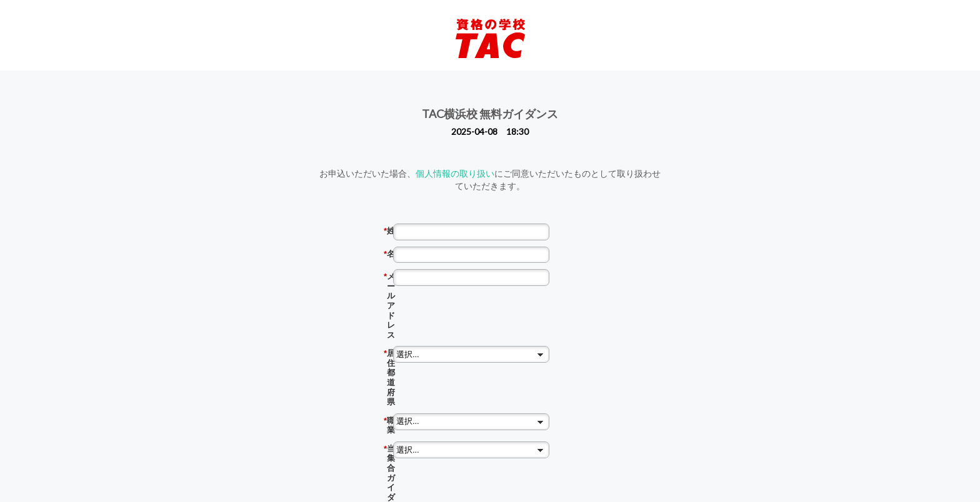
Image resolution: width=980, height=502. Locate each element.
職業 (443, 323)
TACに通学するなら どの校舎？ (443, 378)
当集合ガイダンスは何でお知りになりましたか (443, 350)
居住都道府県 (443, 300)
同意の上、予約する (501, 461)
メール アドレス (443, 277)
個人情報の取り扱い (455, 173)
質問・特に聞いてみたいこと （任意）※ (440, 421)
